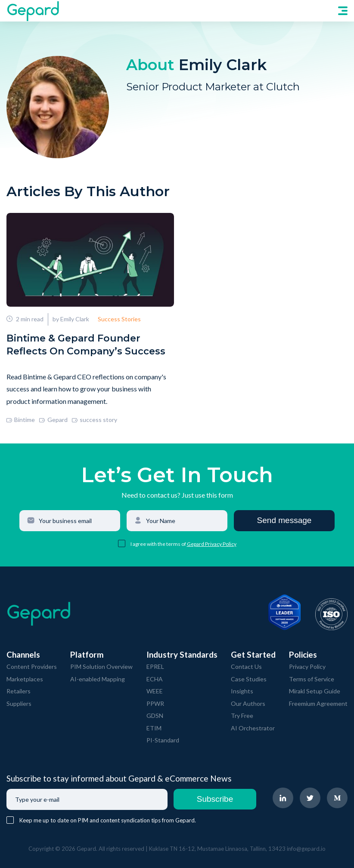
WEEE (155, 691)
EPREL (155, 666)
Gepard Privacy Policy (212, 544)
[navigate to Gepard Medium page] (337, 798)
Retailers (19, 691)
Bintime (21, 420)
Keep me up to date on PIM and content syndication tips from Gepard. (108, 820)
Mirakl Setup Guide (315, 691)
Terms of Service (312, 679)
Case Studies (249, 679)
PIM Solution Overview (101, 666)
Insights (242, 691)
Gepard (53, 420)
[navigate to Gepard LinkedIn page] (283, 798)
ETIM (154, 728)
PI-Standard (163, 740)
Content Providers (32, 666)
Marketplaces (25, 679)
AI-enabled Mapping (98, 679)
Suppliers (19, 703)
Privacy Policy (307, 666)
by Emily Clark (71, 319)
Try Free (242, 716)
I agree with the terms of (159, 544)
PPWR (155, 703)
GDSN (155, 716)
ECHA (155, 679)
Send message (284, 520)
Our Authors (248, 703)
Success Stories (119, 319)
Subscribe (215, 799)
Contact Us (246, 666)
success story (95, 420)
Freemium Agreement (318, 703)
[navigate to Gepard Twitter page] (310, 798)
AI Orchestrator (253, 728)
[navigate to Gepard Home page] (33, 11)
